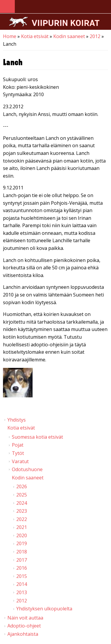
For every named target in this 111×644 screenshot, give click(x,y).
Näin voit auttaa (25, 618)
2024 (22, 503)
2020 (22, 535)
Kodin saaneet (69, 36)
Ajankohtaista (23, 634)
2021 (22, 527)
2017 (22, 560)
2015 (22, 576)
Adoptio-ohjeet (24, 626)
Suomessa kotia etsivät (37, 437)
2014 (22, 584)
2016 (22, 568)
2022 (22, 519)
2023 (22, 511)
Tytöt (18, 453)
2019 (22, 543)
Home (10, 36)
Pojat (18, 445)
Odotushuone (27, 469)
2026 (22, 486)
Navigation (7, 7)
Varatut (20, 461)
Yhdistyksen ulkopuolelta (44, 609)
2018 (22, 552)
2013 (22, 592)
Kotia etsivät (35, 36)
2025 (22, 495)
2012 (95, 36)
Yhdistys (17, 420)
